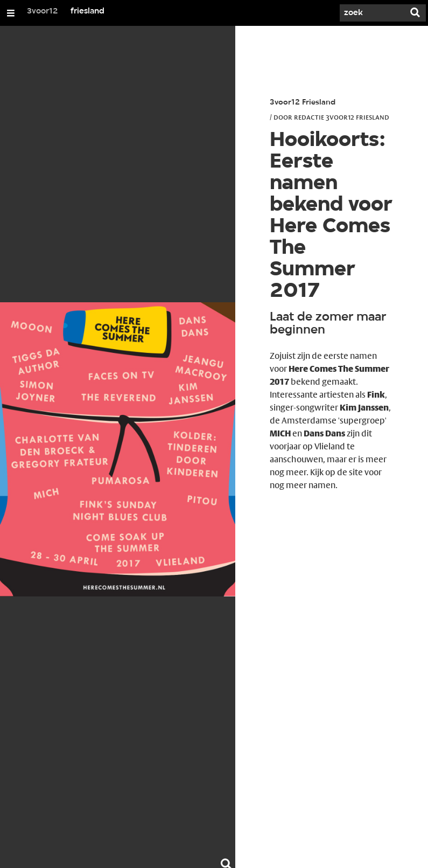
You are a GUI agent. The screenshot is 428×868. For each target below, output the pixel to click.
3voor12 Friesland (303, 103)
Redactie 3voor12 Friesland (342, 117)
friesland (87, 11)
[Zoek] (372, 13)
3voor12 (43, 11)
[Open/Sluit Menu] (11, 13)
